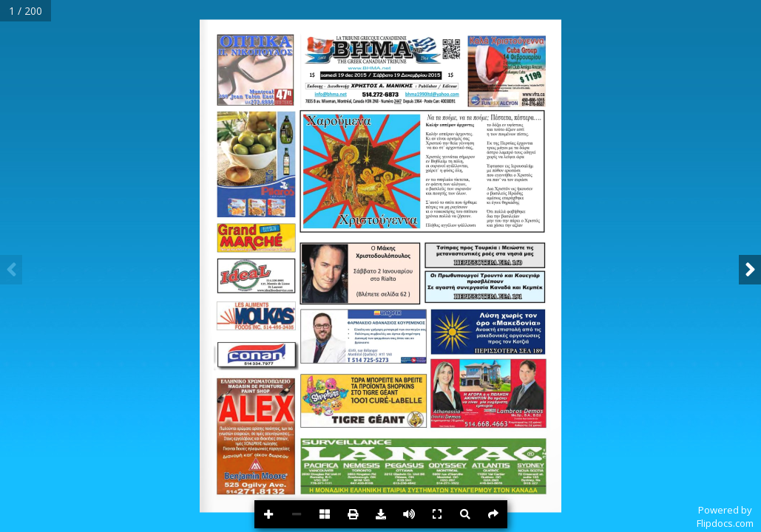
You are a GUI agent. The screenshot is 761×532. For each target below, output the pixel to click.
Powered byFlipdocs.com (725, 516)
